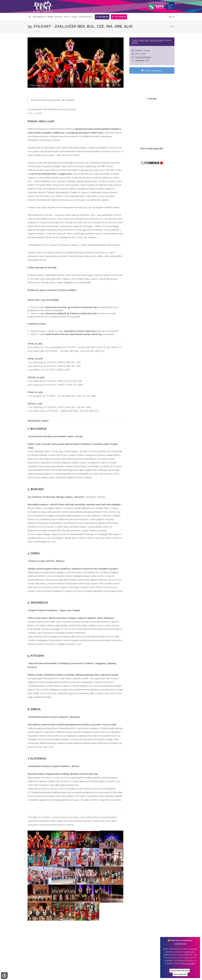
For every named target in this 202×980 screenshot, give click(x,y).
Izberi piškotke (180, 974)
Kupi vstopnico (152, 70)
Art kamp (48, 942)
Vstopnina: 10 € (142, 61)
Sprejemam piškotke (180, 971)
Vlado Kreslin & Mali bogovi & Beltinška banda (67, 949)
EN (170, 17)
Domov (172, 26)
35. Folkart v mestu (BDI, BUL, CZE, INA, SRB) (65, 939)
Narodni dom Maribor (44, 976)
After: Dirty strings (52, 935)
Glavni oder (144, 40)
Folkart (135, 40)
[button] (102, 85)
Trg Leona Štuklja (143, 57)
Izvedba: (98, 976)
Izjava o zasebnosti (82, 976)
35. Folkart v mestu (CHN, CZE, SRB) (62, 946)
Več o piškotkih (189, 963)
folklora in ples (157, 40)
